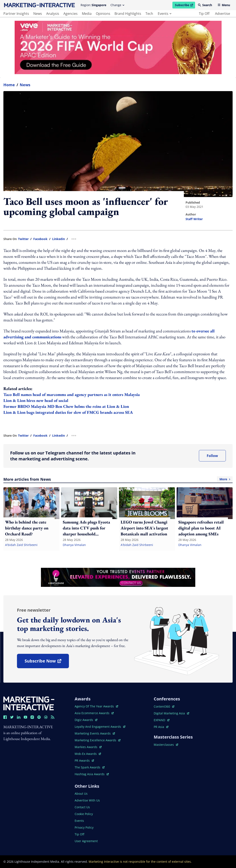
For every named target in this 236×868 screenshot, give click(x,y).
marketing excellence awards (98, 740)
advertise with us (87, 800)
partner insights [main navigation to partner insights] (16, 14)
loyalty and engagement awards (100, 727)
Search (205, 5)
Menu (224, 5)
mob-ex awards (88, 754)
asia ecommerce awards (94, 713)
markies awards (88, 747)
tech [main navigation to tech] (149, 14)
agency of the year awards (96, 706)
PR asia (161, 727)
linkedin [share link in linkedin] (59, 239)
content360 (164, 706)
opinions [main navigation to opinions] (103, 14)
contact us (82, 807)
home (9, 85)
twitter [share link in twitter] (23, 239)
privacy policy (84, 827)
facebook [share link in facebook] (40, 239)
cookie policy (84, 814)
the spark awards (90, 767)
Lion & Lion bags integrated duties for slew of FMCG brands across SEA (68, 412)
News (25, 85)
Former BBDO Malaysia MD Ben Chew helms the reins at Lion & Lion (66, 406)
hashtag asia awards (92, 774)
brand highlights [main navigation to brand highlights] (128, 14)
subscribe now (47, 662)
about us (81, 794)
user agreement (86, 841)
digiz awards (86, 720)
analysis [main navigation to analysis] (53, 14)
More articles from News (118, 479)
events (165, 14)
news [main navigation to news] (38, 14)
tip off (204, 14)
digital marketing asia (171, 713)
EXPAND (162, 720)
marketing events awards (95, 733)
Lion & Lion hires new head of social (36, 400)
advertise (223, 14)
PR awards (84, 760)
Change (117, 5)
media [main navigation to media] (87, 14)
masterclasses (166, 745)
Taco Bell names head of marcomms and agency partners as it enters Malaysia (72, 394)
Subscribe (185, 6)
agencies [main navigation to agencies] (71, 14)
